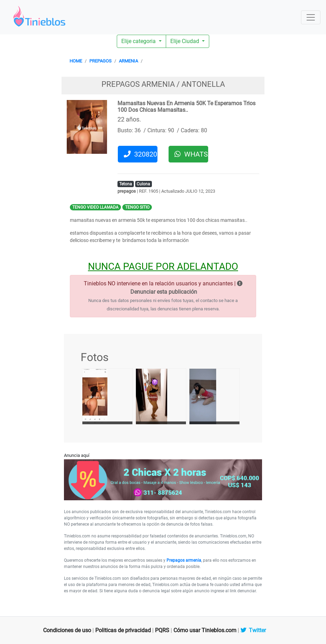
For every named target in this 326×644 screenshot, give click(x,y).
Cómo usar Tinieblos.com (205, 630)
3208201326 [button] (141, 154)
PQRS (162, 630)
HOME (76, 61)
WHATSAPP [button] (191, 154)
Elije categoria (139, 41)
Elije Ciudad (185, 41)
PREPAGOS (100, 61)
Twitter (253, 630)
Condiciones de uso (67, 630)
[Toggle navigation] (311, 17)
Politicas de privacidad (123, 630)
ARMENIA (128, 61)
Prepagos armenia (184, 560)
